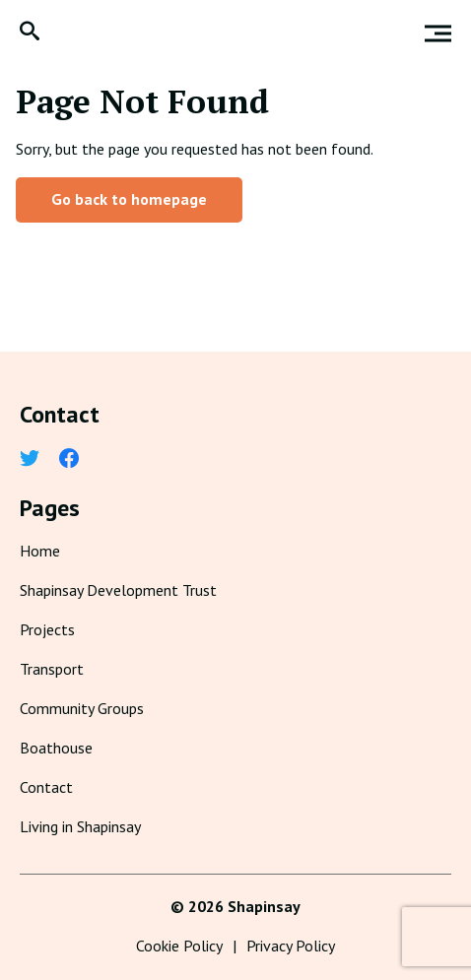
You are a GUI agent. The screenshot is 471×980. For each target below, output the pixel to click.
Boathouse (56, 748)
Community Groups (82, 708)
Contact (46, 787)
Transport (52, 669)
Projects (47, 629)
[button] (30, 33)
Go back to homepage (129, 199)
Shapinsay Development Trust (118, 590)
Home (40, 551)
